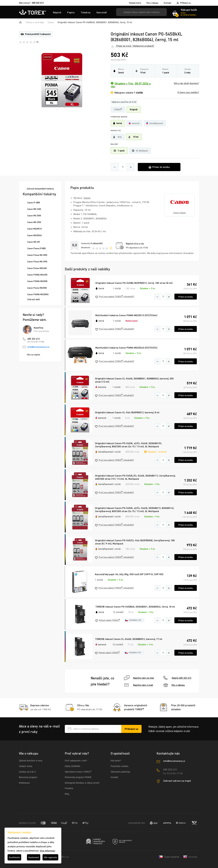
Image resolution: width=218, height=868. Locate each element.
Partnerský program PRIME (78, 777)
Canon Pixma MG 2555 (37, 255)
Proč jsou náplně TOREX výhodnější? (115, 297)
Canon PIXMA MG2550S (38, 294)
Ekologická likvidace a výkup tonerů (82, 783)
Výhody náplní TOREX (108, 620)
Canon (51, 22)
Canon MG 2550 (34, 215)
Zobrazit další (34, 299)
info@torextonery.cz (38, 347)
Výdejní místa (135, 3)
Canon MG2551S (35, 229)
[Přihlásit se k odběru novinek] (131, 729)
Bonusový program (28, 777)
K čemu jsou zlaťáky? (188, 92)
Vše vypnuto (50, 857)
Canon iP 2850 (34, 202)
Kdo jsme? (116, 761)
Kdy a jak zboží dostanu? (187, 83)
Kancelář (102, 12)
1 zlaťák (117, 288)
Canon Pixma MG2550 (37, 288)
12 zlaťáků (118, 612)
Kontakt (168, 3)
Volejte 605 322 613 (177, 678)
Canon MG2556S (35, 235)
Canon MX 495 (34, 242)
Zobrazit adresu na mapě (177, 781)
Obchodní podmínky (120, 772)
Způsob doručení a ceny (31, 761)
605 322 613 (33, 339)
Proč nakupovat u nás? (76, 761)
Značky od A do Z (27, 772)
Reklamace (24, 783)
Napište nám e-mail (139, 685)
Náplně (57, 12)
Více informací (48, 851)
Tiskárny (86, 12)
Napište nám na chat (139, 678)
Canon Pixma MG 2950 (37, 261)
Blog (67, 794)
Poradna (69, 788)
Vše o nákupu (152, 3)
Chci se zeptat (34, 355)
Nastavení (34, 857)
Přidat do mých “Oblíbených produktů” (133, 46)
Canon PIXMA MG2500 (37, 281)
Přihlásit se (185, 3)
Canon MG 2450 (34, 209)
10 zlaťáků (118, 644)
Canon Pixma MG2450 (37, 268)
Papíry (71, 12)
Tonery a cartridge (35, 22)
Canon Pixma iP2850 (36, 248)
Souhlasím (14, 857)
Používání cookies (120, 766)
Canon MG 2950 (34, 222)
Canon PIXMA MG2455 (37, 275)
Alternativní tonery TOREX (79, 772)
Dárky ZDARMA (73, 766)
